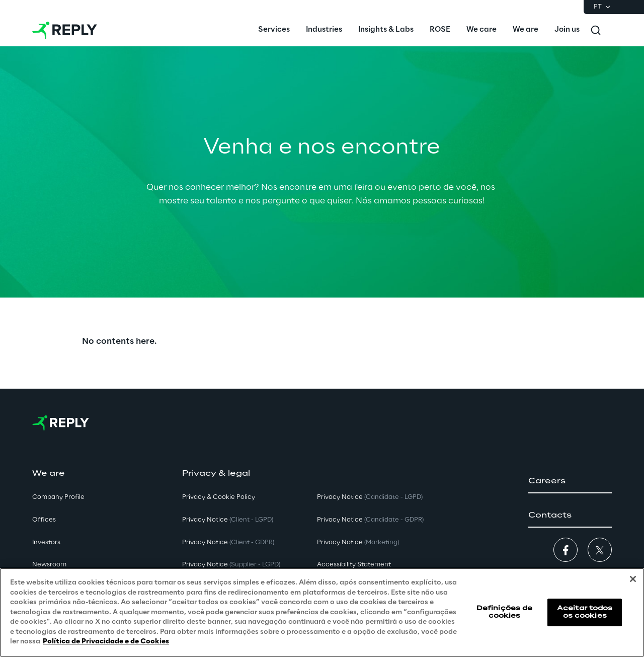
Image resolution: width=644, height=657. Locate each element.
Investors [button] (46, 542)
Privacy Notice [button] (228, 520)
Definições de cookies (505, 612)
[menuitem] (274, 30)
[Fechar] (633, 579)
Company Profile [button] (58, 497)
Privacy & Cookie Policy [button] (219, 497)
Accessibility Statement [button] (354, 565)
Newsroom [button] (49, 565)
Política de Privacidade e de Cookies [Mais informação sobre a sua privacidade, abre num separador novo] (106, 642)
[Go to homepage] (65, 30)
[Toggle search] (596, 30)
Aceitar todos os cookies (585, 612)
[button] (570, 481)
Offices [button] (44, 520)
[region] (322, 612)
